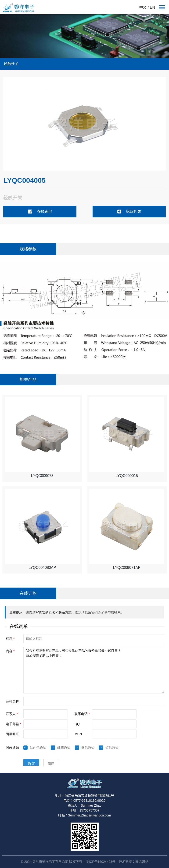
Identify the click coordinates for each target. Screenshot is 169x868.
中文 (143, 7)
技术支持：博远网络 (133, 862)
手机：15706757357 (85, 810)
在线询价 (40, 212)
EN (152, 7)
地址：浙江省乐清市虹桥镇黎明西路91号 (85, 796)
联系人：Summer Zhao (84, 805)
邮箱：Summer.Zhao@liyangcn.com (85, 815)
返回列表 (129, 212)
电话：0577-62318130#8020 (84, 801)
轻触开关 (11, 64)
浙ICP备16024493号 (101, 862)
